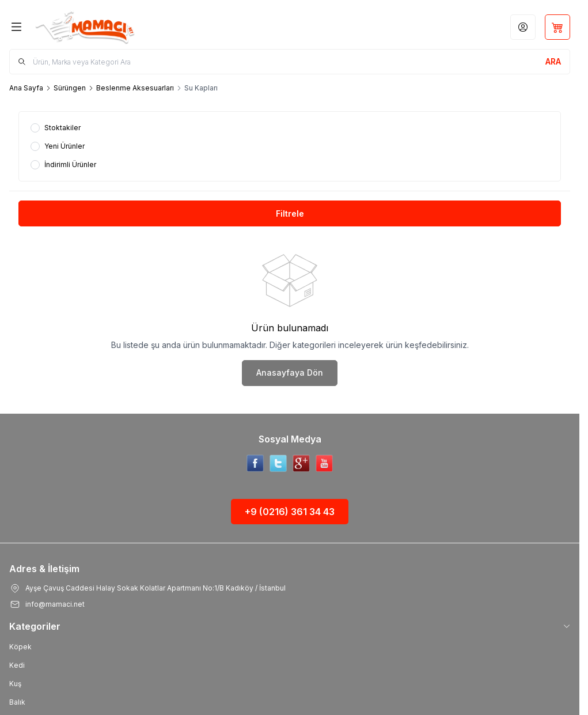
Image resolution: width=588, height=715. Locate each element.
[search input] (290, 62)
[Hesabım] (523, 27)
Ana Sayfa (26, 88)
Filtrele (290, 213)
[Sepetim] (557, 27)
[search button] (553, 62)
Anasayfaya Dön (290, 372)
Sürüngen (70, 88)
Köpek (20, 647)
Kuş (15, 684)
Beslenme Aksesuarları (135, 88)
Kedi (17, 665)
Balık (17, 702)
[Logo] (94, 27)
